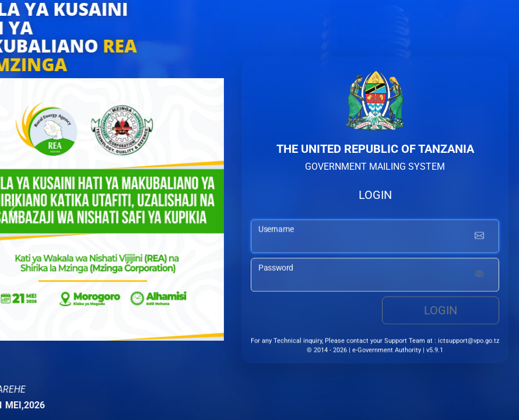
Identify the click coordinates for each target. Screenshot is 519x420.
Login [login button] (441, 312)
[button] (15, 210)
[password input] (375, 276)
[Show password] (479, 276)
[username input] (375, 238)
